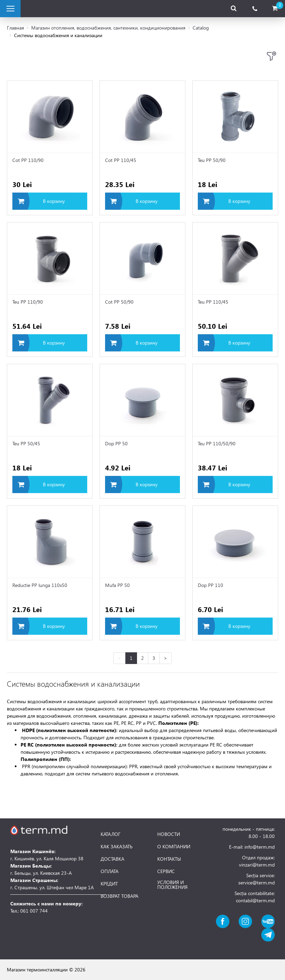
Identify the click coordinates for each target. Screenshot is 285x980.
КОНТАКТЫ (169, 859)
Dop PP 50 (116, 443)
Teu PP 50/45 (26, 443)
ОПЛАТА (110, 871)
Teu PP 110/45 (213, 302)
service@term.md (256, 883)
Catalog (201, 28)
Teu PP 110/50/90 (217, 443)
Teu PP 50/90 (212, 160)
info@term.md (260, 847)
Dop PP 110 (210, 585)
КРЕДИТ (109, 884)
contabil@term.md (255, 900)
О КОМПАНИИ (174, 847)
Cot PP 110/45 (121, 160)
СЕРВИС (166, 871)
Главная (15, 28)
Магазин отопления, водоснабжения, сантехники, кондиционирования (108, 28)
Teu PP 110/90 (28, 302)
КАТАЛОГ (111, 834)
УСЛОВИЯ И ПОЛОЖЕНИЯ (172, 885)
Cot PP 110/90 (28, 160)
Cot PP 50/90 (119, 302)
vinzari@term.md (257, 865)
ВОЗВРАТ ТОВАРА (119, 896)
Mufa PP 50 (117, 585)
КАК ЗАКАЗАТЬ (117, 847)
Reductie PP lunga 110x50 (40, 585)
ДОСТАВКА (112, 859)
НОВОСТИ (169, 834)
